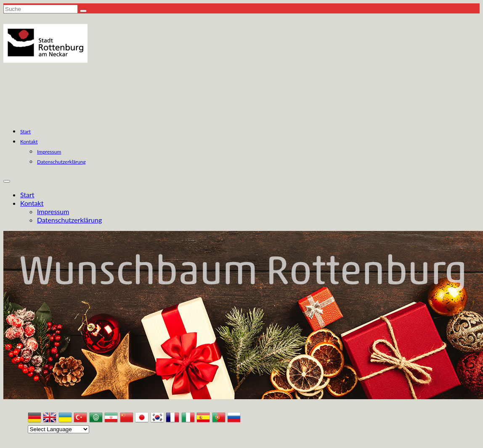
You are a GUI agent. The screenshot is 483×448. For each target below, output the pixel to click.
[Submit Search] (83, 11)
